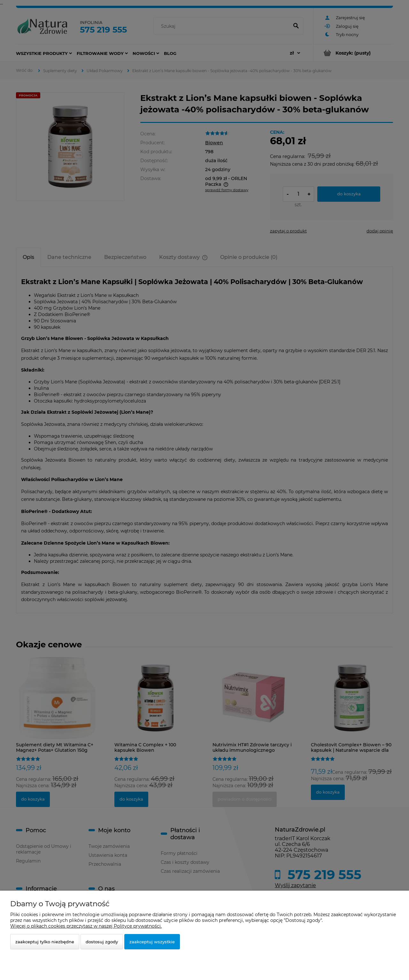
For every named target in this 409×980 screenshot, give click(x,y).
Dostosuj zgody (102, 942)
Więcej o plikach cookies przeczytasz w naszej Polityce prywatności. (86, 926)
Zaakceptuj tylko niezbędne (45, 942)
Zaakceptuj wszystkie (152, 942)
